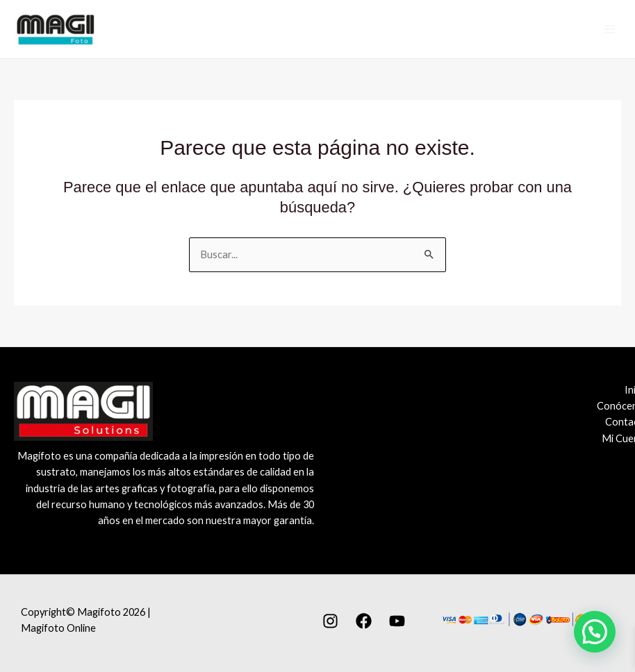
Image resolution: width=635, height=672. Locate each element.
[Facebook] (364, 621)
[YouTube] (397, 621)
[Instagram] (330, 621)
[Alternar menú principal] (609, 30)
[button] (595, 632)
